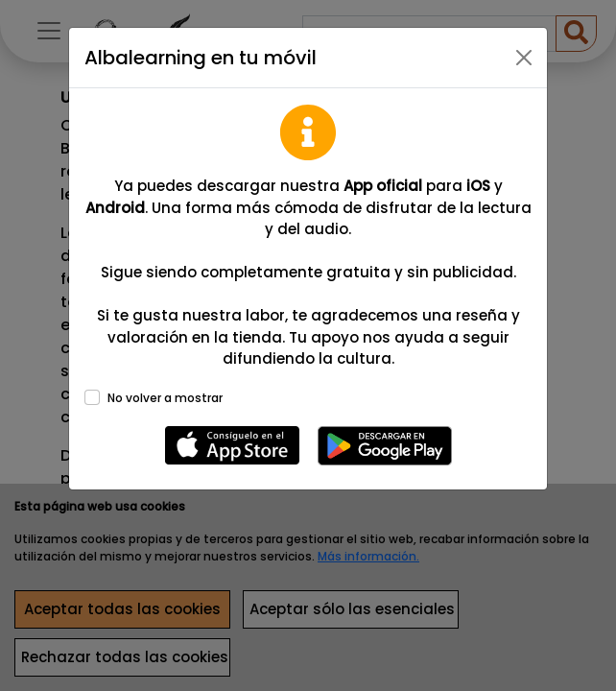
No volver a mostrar (165, 398)
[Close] (524, 58)
